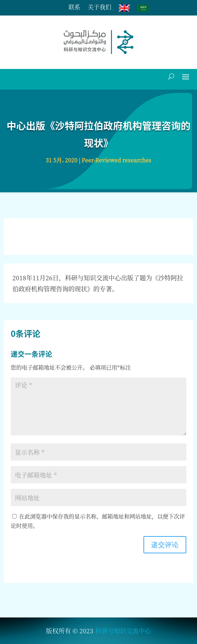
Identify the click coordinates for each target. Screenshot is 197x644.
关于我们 (100, 8)
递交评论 (165, 545)
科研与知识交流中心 (123, 631)
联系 (74, 8)
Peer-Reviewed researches (116, 160)
